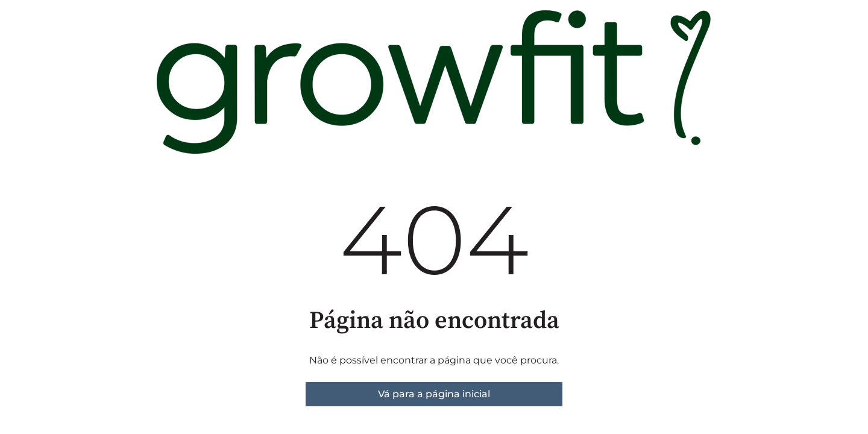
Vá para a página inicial (434, 394)
